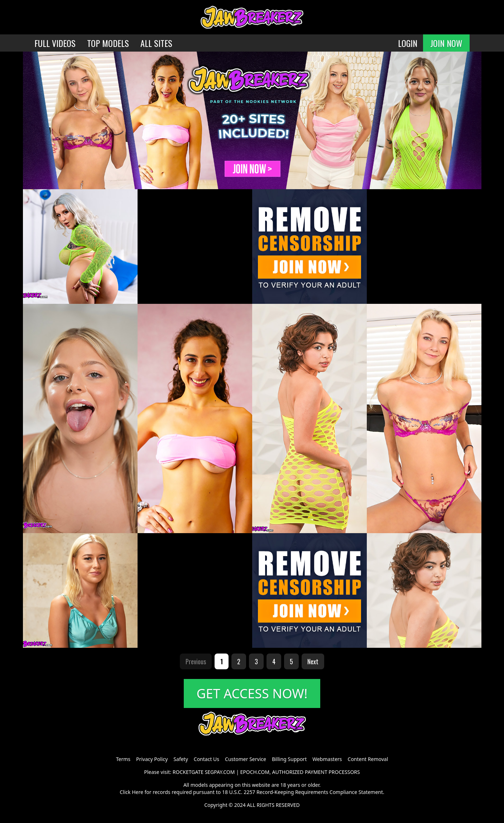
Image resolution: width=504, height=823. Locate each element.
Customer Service (246, 759)
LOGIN (408, 43)
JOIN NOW (446, 43)
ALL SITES (156, 43)
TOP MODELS (108, 43)
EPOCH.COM (255, 772)
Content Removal (368, 759)
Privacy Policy (152, 759)
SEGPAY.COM (220, 772)
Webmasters (327, 759)
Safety (181, 759)
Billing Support (289, 759)
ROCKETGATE (188, 772)
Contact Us (207, 759)
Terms (123, 759)
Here (138, 792)
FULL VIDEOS (55, 43)
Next (313, 661)
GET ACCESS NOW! (252, 693)
